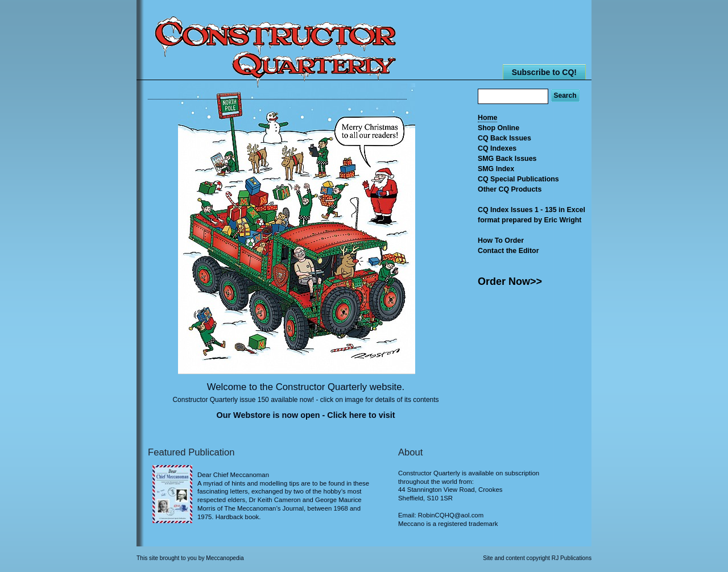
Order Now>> (510, 281)
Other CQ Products (510, 189)
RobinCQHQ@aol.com (451, 515)
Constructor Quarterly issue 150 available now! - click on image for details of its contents (305, 400)
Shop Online (499, 128)
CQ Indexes (497, 148)
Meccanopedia (225, 558)
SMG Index (496, 169)
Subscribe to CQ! (544, 72)
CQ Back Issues (504, 138)
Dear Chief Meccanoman (233, 475)
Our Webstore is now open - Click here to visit (306, 415)
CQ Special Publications (518, 179)
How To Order (501, 241)
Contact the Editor (508, 251)
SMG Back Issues (507, 159)
